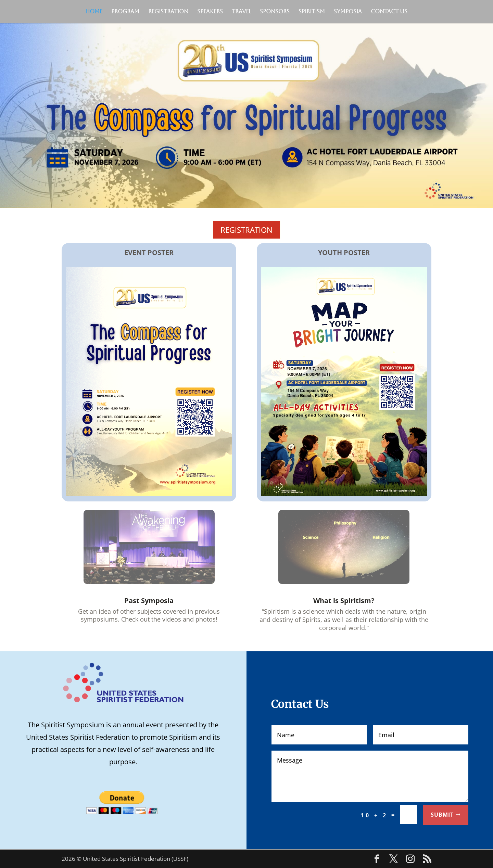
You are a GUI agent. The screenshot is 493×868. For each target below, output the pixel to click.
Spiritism (312, 12)
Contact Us (389, 12)
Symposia (348, 12)
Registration (168, 12)
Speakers (210, 12)
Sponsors (275, 12)
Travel (241, 12)
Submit (442, 815)
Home (94, 12)
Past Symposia (149, 601)
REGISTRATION (246, 230)
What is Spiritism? (344, 601)
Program (125, 12)
